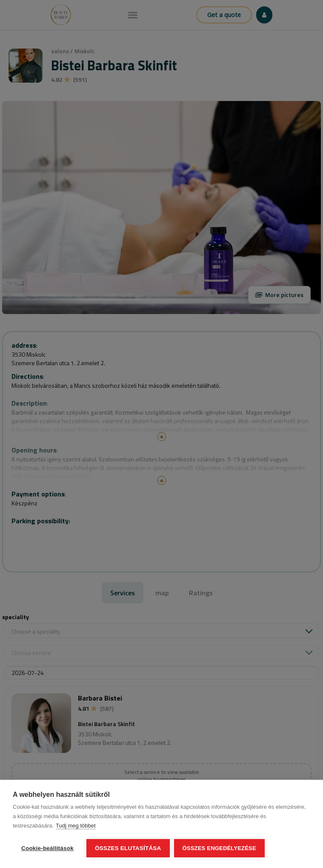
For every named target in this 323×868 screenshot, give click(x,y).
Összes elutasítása (128, 848)
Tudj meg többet (76, 826)
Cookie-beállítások (47, 848)
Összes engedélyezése (219, 848)
